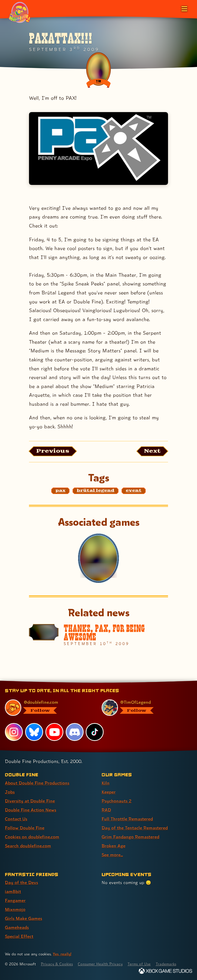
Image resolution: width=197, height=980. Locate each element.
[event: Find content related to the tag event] (134, 491)
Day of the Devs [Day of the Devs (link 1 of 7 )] (21, 882)
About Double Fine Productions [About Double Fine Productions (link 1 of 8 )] (37, 783)
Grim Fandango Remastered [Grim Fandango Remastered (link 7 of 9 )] (130, 837)
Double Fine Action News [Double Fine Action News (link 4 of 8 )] (31, 810)
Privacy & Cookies (57, 964)
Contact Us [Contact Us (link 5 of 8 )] (16, 819)
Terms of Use (139, 964)
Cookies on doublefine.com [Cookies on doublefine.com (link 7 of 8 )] (32, 837)
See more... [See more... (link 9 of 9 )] (112, 855)
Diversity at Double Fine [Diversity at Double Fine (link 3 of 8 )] (30, 801)
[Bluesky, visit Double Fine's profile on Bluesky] (34, 732)
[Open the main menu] (184, 8)
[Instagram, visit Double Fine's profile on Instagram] (14, 732)
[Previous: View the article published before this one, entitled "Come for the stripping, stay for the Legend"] (53, 451)
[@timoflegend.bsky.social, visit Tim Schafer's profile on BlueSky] (144, 708)
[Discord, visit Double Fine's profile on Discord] (75, 732)
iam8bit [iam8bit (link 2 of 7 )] (13, 891)
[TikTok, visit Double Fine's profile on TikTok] (95, 732)
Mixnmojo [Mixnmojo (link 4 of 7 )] (15, 909)
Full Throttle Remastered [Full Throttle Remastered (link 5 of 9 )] (127, 819)
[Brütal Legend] (98, 558)
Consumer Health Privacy (100, 964)
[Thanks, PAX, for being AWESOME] (98, 635)
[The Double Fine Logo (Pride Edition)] (20, 12)
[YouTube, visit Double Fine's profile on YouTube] (54, 732)
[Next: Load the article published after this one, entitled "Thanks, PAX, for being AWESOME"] (152, 451)
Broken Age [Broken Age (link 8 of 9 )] (114, 846)
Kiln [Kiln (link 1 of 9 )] (106, 783)
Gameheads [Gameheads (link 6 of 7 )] (17, 927)
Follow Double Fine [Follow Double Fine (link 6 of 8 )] (25, 828)
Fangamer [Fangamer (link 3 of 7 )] (15, 900)
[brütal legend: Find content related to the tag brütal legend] (96, 491)
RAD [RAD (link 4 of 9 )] (106, 810)
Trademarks (166, 964)
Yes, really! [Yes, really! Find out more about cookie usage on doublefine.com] (62, 954)
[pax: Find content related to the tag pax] (60, 491)
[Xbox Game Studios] (165, 971)
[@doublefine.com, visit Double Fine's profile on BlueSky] (47, 708)
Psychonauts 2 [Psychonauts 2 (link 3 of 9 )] (117, 801)
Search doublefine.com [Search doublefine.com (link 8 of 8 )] (28, 846)
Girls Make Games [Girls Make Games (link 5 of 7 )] (23, 918)
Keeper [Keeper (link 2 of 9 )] (109, 792)
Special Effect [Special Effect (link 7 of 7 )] (19, 936)
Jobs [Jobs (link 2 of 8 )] (10, 792)
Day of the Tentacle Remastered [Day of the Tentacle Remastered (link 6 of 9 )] (135, 828)
